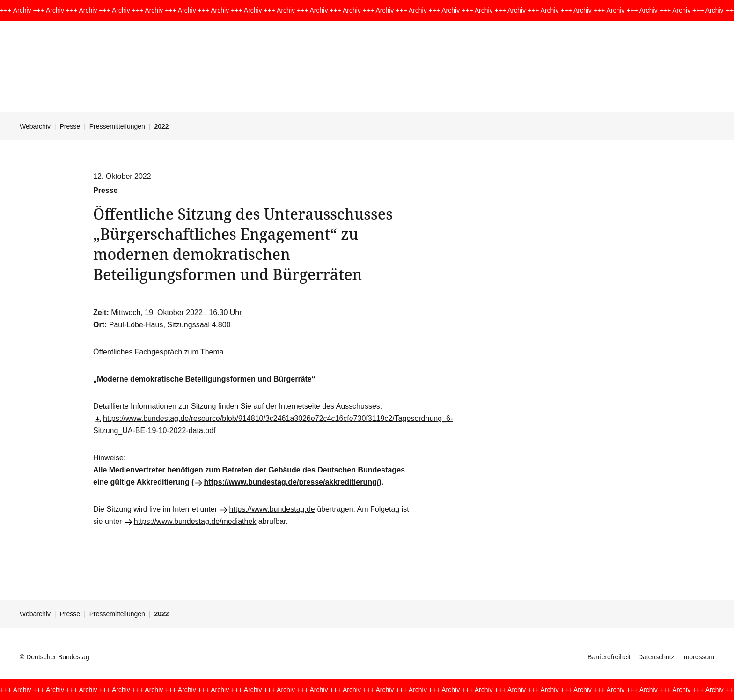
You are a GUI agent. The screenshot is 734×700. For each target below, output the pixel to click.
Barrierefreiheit (609, 657)
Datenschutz (656, 657)
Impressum (698, 657)
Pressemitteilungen (117, 126)
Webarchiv (35, 126)
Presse (70, 126)
